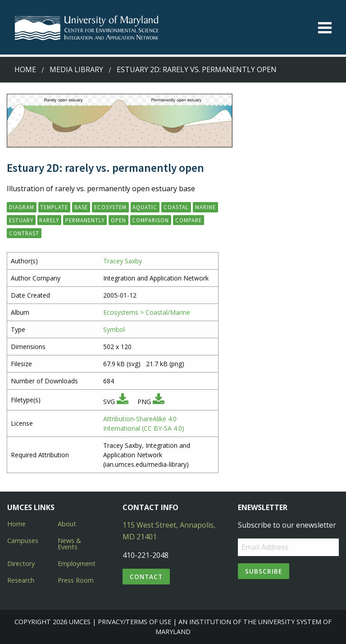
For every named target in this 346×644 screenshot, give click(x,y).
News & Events (69, 544)
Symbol (114, 329)
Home (25, 69)
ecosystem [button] (110, 207)
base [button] (81, 207)
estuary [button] (21, 220)
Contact (146, 577)
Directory (21, 563)
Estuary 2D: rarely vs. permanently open (197, 69)
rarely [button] (49, 220)
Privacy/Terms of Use (134, 622)
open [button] (118, 220)
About (67, 524)
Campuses (23, 540)
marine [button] (205, 207)
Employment (77, 563)
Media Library (76, 69)
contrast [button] (24, 233)
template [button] (54, 207)
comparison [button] (150, 220)
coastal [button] (176, 207)
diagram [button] (22, 207)
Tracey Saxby (123, 261)
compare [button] (189, 220)
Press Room (76, 580)
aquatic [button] (145, 207)
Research (21, 580)
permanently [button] (85, 220)
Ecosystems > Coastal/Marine (147, 312)
